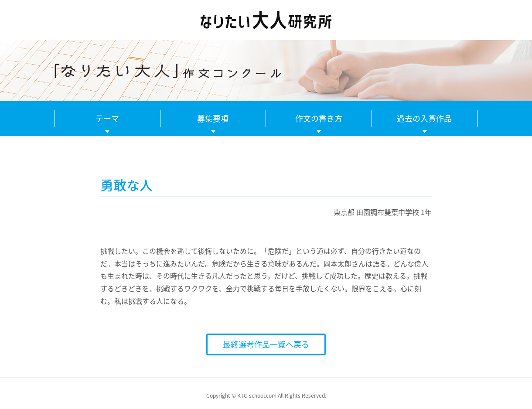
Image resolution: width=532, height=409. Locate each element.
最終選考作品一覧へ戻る (266, 344)
